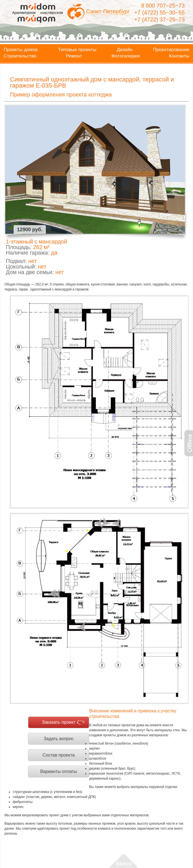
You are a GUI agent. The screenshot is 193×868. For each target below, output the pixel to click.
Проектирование (171, 50)
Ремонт (74, 56)
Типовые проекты (77, 50)
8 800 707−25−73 (163, 6)
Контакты (179, 56)
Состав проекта (59, 755)
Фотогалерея (126, 56)
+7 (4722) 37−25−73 (159, 19)
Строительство (20, 56)
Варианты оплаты (59, 771)
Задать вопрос (59, 739)
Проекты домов (21, 50)
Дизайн (125, 50)
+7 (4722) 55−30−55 (159, 13)
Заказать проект (59, 722)
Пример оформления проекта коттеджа (61, 94)
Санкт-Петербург (108, 11)
